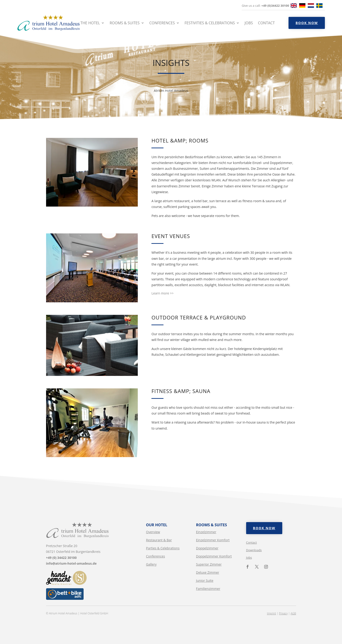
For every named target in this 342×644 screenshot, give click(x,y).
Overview (153, 532)
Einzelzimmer (206, 532)
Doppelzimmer (207, 548)
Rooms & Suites (124, 23)
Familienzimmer (208, 589)
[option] (303, 6)
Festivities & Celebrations (210, 23)
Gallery (151, 564)
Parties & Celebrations (163, 548)
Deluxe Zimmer (208, 572)
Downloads (254, 550)
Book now (307, 23)
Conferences (162, 23)
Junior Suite (205, 581)
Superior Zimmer (209, 564)
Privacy (283, 613)
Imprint (271, 613)
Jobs (249, 23)
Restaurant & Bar (159, 540)
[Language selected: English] (308, 6)
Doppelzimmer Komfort (214, 556)
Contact (266, 23)
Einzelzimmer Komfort (213, 540)
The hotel (90, 23)
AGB (293, 613)
